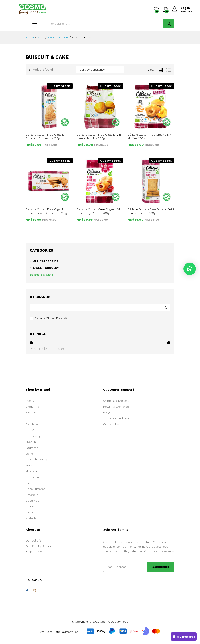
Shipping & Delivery (116, 401)
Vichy (29, 512)
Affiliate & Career (37, 552)
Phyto (29, 483)
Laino (29, 454)
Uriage (30, 506)
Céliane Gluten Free (49, 318)
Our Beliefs (33, 541)
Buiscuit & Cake (42, 275)
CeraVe (31, 430)
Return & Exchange (116, 407)
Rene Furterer (35, 489)
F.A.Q (106, 412)
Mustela (31, 471)
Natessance (34, 477)
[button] (190, 269)
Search (169, 24)
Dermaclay (33, 436)
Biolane (31, 412)
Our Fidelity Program (40, 546)
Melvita (31, 465)
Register (187, 11)
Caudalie (32, 424)
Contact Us (111, 424)
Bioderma (32, 407)
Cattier (30, 418)
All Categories (46, 261)
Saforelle (32, 495)
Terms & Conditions (117, 418)
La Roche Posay (37, 459)
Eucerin (31, 442)
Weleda (31, 518)
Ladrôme (32, 448)
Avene (30, 401)
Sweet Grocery (46, 268)
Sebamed (32, 501)
